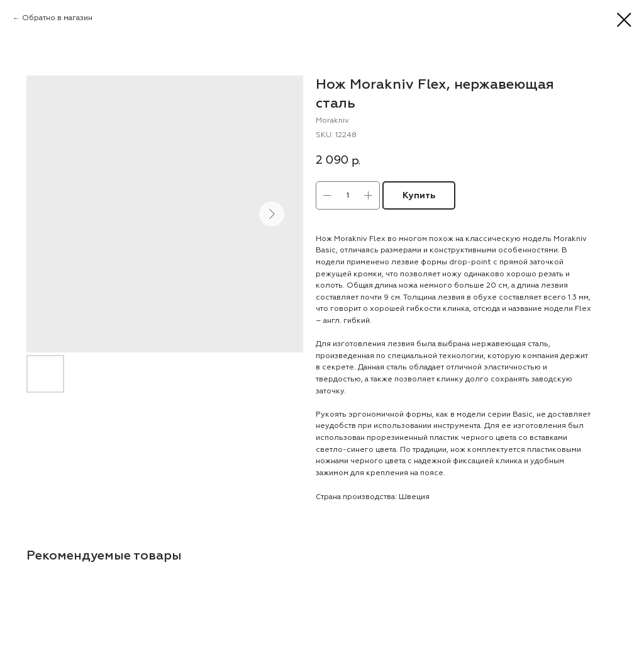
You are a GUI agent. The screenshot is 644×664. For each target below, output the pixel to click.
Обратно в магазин (57, 18)
